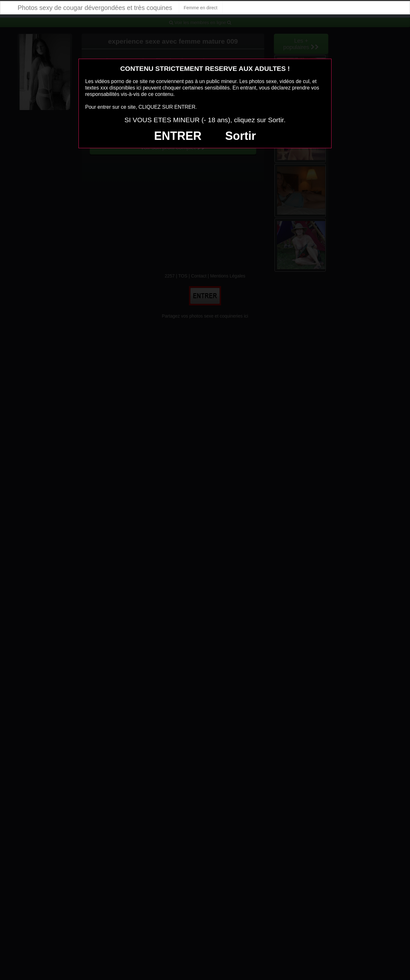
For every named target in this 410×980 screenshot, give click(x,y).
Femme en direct (201, 8)
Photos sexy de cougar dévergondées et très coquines (95, 8)
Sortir (241, 136)
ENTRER (178, 136)
